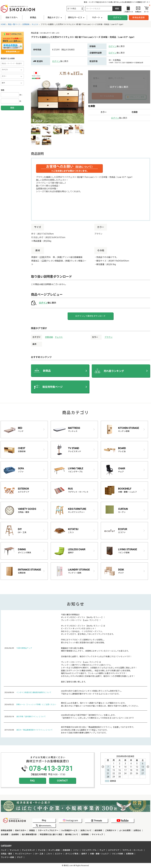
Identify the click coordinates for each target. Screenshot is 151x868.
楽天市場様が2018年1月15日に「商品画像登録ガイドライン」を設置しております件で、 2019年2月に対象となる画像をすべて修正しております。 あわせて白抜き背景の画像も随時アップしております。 (98, 730)
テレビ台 (42, 850)
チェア (102, 850)
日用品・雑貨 (6, 854)
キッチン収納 (54, 850)
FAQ (32, 781)
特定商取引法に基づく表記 (51, 834)
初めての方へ (12, 18)
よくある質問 (125, 830)
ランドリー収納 (7, 857)
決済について (86, 830)
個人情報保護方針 (29, 834)
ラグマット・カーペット (133, 850)
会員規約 (15, 834)
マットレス (14, 850)
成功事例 (98, 830)
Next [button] (148, 767)
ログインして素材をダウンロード (90, 316)
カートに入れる (107, 96)
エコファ (59, 854)
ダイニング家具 (72, 854)
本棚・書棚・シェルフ (99, 854)
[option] (58, 97)
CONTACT (62, 781)
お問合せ (137, 830)
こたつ (49, 854)
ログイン (117, 18)
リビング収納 (117, 854)
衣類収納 (49, 337)
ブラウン (109, 337)
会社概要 (5, 834)
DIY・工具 (39, 854)
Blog (44, 820)
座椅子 (84, 854)
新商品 (33, 18)
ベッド (4, 850)
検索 (12, 108)
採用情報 (85, 834)
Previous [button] (103, 767)
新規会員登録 (139, 18)
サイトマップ (97, 834)
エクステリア (114, 850)
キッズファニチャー (23, 854)
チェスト (59, 337)
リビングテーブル (89, 850)
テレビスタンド (28, 850)
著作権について (72, 834)
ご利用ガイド (111, 830)
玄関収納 (130, 854)
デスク (20, 857)
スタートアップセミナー (48, 830)
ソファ (76, 850)
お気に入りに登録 (137, 97)
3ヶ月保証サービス (69, 830)
